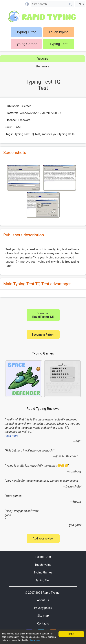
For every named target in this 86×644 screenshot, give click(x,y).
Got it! (71, 634)
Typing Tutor (43, 557)
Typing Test (59, 44)
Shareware (42, 66)
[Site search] (49, 4)
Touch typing (59, 32)
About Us (43, 600)
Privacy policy (43, 608)
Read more (11, 436)
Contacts (43, 624)
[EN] (80, 4)
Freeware (42, 59)
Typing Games (26, 44)
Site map (43, 616)
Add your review (43, 538)
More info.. (35, 640)
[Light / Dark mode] (27, 4)
